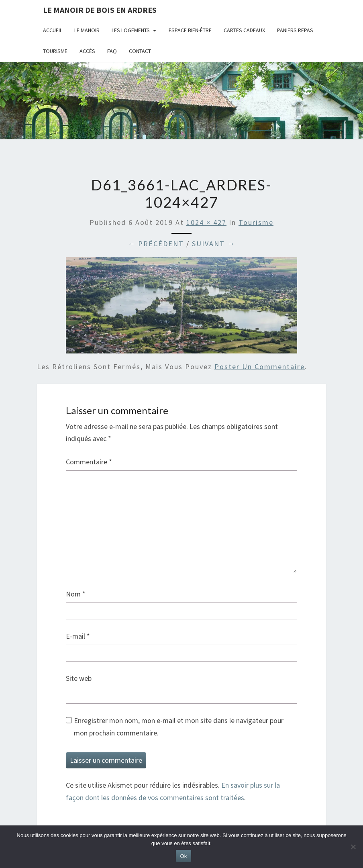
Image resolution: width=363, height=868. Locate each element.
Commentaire (89, 462)
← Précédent (156, 244)
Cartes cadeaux (244, 30)
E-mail (78, 636)
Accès (87, 51)
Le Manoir (87, 30)
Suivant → (214, 244)
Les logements (131, 30)
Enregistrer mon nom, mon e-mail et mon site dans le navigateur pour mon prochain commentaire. (179, 727)
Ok (183, 856)
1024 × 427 (206, 222)
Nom (76, 594)
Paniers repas (295, 30)
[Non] (353, 847)
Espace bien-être (190, 30)
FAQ (112, 51)
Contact (140, 51)
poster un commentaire (260, 367)
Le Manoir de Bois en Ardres (100, 10)
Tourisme (55, 51)
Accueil (53, 30)
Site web (79, 678)
